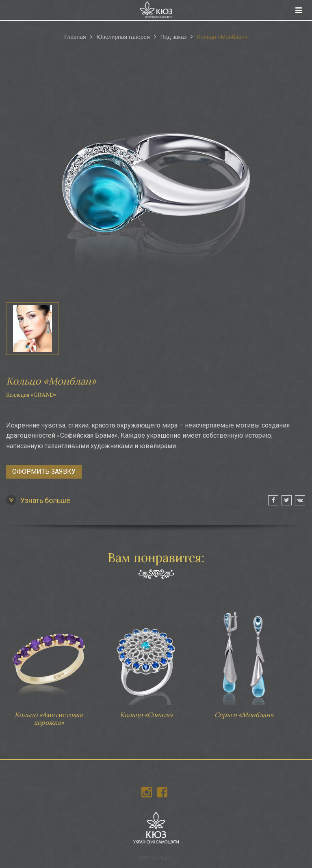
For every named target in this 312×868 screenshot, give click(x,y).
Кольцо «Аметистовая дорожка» (49, 663)
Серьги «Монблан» (244, 659)
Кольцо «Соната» (146, 659)
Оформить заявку (44, 472)
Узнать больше (38, 500)
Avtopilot (165, 858)
